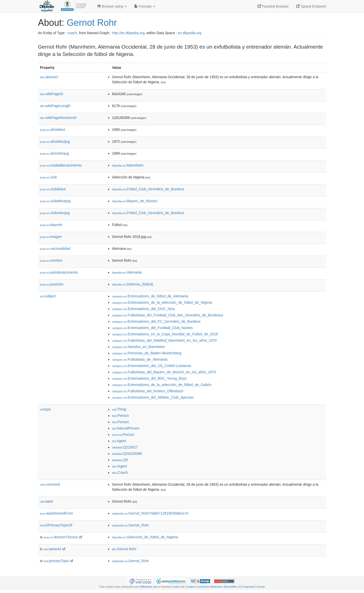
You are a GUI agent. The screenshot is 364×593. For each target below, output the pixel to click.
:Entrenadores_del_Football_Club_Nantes (152, 328)
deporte (51, 225)
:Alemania (127, 272)
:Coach (120, 473)
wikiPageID (52, 94)
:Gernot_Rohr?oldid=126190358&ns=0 (150, 513)
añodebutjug (55, 141)
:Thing (119, 409)
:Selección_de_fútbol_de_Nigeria (145, 537)
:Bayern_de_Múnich (135, 201)
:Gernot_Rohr (130, 525)
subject (48, 296)
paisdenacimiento (59, 272)
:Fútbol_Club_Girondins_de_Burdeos (148, 189)
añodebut (52, 130)
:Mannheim (128, 165)
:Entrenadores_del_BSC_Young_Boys (149, 378)
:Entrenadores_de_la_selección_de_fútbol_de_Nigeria (162, 302)
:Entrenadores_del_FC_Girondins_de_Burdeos (156, 321)
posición (52, 284)
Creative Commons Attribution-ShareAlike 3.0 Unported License (225, 587)
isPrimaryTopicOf (56, 525)
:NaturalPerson (126, 428)
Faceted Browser (273, 6)
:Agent (119, 441)
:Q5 (120, 460)
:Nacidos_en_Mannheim (138, 347)
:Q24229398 (127, 454)
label (46, 501)
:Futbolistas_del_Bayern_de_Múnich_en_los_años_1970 (164, 372)
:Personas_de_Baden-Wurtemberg (147, 353)
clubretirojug (55, 213)
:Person (120, 416)
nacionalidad (55, 249)
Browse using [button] (112, 6)
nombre (51, 260)
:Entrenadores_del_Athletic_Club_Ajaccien (153, 397)
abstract (49, 77)
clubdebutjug (55, 201)
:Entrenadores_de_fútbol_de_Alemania (150, 296)
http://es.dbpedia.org (128, 33)
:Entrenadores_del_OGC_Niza (143, 309)
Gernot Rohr (92, 23)
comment (50, 484)
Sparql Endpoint (311, 6)
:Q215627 (125, 447)
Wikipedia (146, 587)
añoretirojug (54, 153)
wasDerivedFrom (56, 513)
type (45, 409)
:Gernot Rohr (124, 549)
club (48, 177)
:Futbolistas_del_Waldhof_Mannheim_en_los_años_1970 (164, 340)
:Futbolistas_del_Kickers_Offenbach (148, 391)
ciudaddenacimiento (61, 165)
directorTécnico (61, 537)
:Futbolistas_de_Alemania (140, 359)
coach (72, 33)
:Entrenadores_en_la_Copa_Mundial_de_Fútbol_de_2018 (165, 334)
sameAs (52, 549)
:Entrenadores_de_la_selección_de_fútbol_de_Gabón (162, 385)
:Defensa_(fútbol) (133, 284)
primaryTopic (56, 561)
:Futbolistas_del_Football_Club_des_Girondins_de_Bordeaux (168, 315)
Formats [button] (145, 6)
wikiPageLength (55, 106)
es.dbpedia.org (190, 33)
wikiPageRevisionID (58, 118)
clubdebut (53, 189)
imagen (51, 237)
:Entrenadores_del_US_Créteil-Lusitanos (152, 366)
